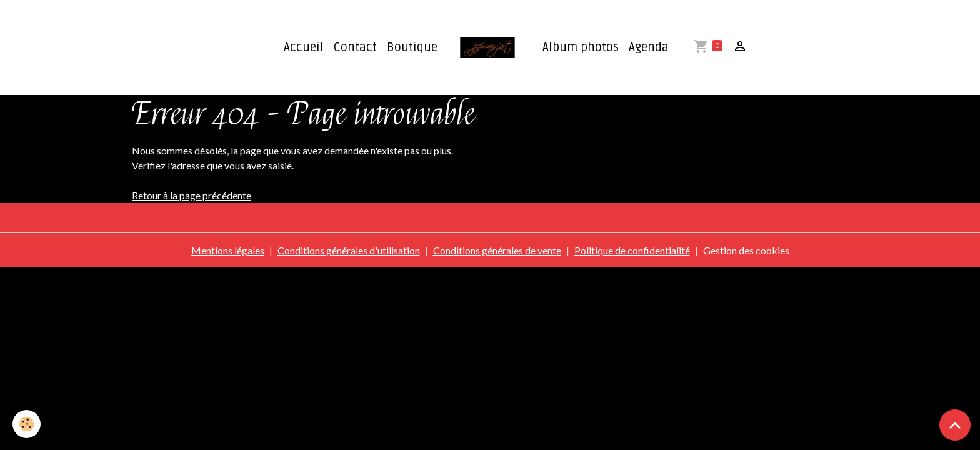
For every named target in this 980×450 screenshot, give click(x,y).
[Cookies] (27, 424)
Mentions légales (228, 250)
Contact (355, 47)
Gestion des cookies (746, 250)
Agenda (649, 47)
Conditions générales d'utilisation (349, 250)
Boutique (412, 47)
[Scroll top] (955, 425)
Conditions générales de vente (497, 250)
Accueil (304, 47)
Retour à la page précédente (192, 195)
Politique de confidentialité (632, 250)
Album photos (581, 47)
